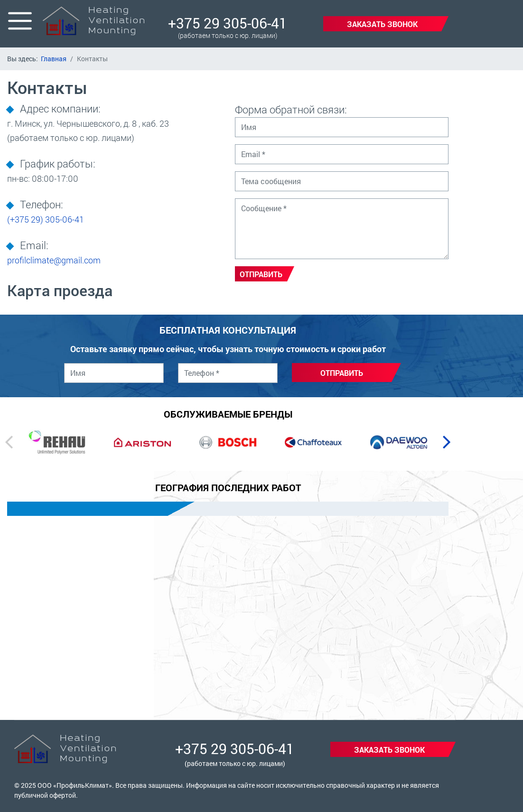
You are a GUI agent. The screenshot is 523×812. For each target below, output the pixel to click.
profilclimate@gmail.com (54, 260)
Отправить (261, 274)
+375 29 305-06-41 (228, 23)
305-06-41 (46, 219)
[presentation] (9, 441)
